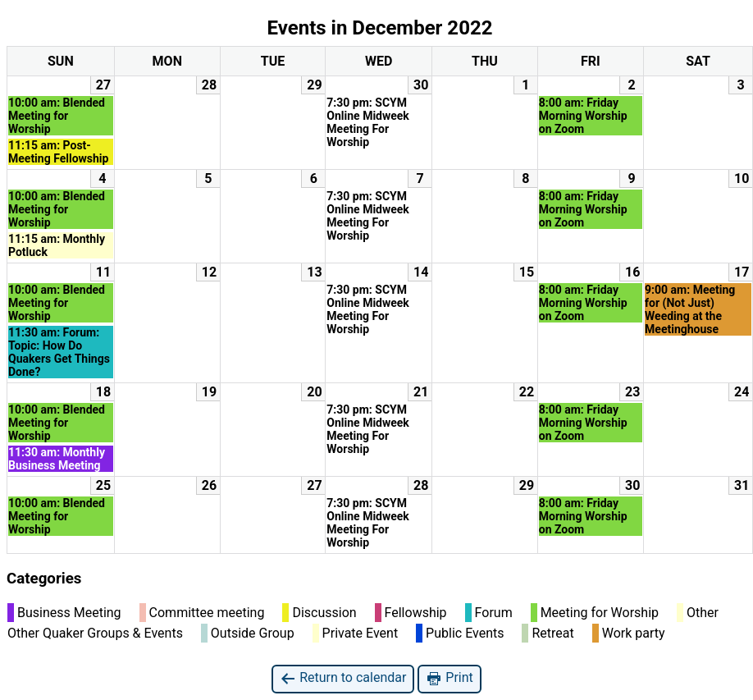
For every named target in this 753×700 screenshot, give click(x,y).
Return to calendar (343, 678)
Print (449, 678)
